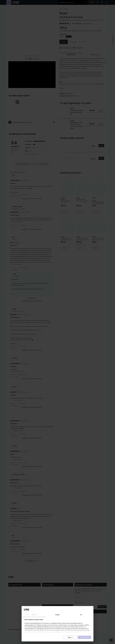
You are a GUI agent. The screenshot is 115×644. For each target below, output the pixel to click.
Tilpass (70, 637)
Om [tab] (81, 615)
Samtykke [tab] (34, 615)
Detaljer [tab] (58, 615)
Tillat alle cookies (84, 637)
